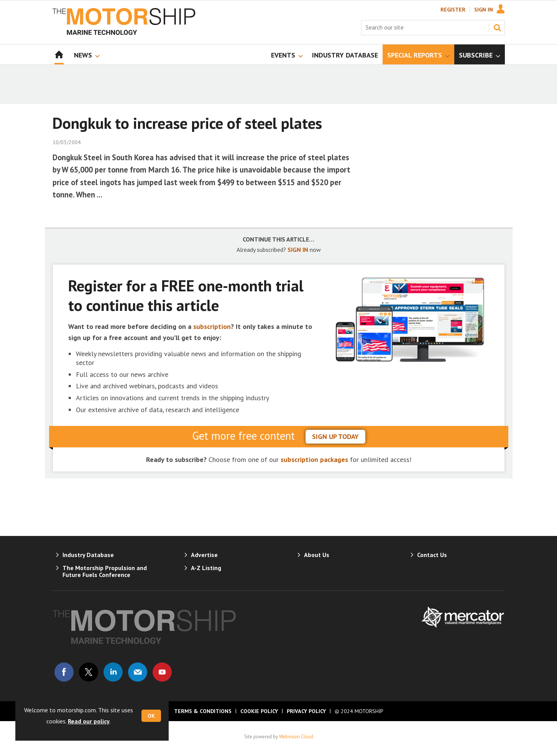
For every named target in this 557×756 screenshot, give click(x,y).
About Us (317, 555)
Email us (138, 672)
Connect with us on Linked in (113, 672)
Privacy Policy (306, 711)
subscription (212, 326)
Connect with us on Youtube (162, 672)
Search (497, 28)
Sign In (484, 10)
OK (151, 716)
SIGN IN (298, 250)
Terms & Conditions (203, 711)
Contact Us (432, 555)
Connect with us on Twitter (89, 672)
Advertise (204, 555)
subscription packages (314, 459)
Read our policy (89, 721)
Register (453, 10)
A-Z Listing (206, 568)
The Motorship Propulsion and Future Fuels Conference (105, 571)
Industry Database (88, 555)
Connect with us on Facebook (64, 672)
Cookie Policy (259, 711)
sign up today (335, 436)
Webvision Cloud (296, 736)
